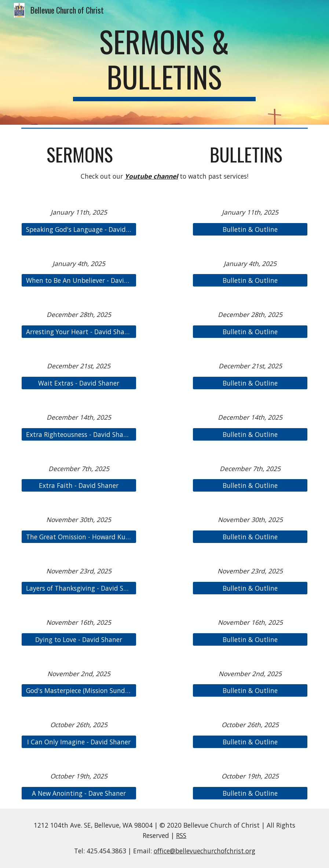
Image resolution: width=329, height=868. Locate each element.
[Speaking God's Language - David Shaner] (79, 229)
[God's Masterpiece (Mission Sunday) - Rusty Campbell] (79, 691)
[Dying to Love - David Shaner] (79, 639)
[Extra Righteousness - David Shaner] (79, 434)
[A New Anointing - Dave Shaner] (79, 793)
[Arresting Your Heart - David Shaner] (79, 332)
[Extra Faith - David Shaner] (79, 486)
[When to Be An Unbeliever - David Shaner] (79, 280)
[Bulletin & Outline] (250, 229)
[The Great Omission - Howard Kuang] (79, 537)
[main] (164, 62)
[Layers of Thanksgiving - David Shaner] (79, 588)
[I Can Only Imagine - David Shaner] (79, 742)
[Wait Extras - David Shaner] (79, 383)
